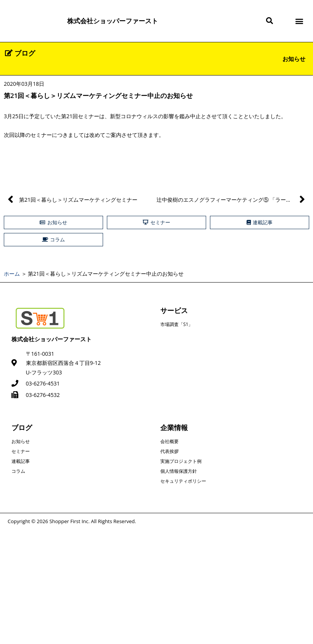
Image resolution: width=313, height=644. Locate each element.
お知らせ (294, 59)
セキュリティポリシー (183, 481)
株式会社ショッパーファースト (113, 21)
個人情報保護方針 (179, 471)
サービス (174, 310)
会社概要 (169, 441)
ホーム (12, 274)
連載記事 (21, 461)
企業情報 (174, 427)
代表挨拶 (169, 451)
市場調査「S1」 (177, 324)
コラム (18, 471)
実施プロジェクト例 (181, 461)
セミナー (21, 451)
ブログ (22, 427)
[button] (269, 21)
